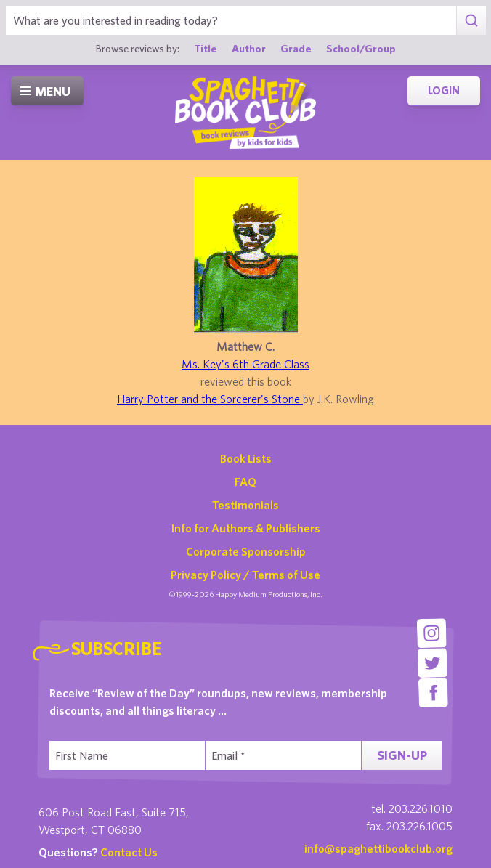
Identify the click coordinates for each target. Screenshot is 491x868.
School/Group (361, 48)
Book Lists (246, 458)
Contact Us (129, 852)
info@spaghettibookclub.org (378, 848)
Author (249, 48)
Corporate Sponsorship (246, 551)
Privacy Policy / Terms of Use (245, 575)
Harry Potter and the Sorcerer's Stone (210, 399)
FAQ (245, 482)
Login (444, 90)
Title (206, 48)
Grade (296, 48)
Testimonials (245, 505)
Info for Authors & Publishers (246, 528)
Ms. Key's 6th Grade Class (245, 364)
